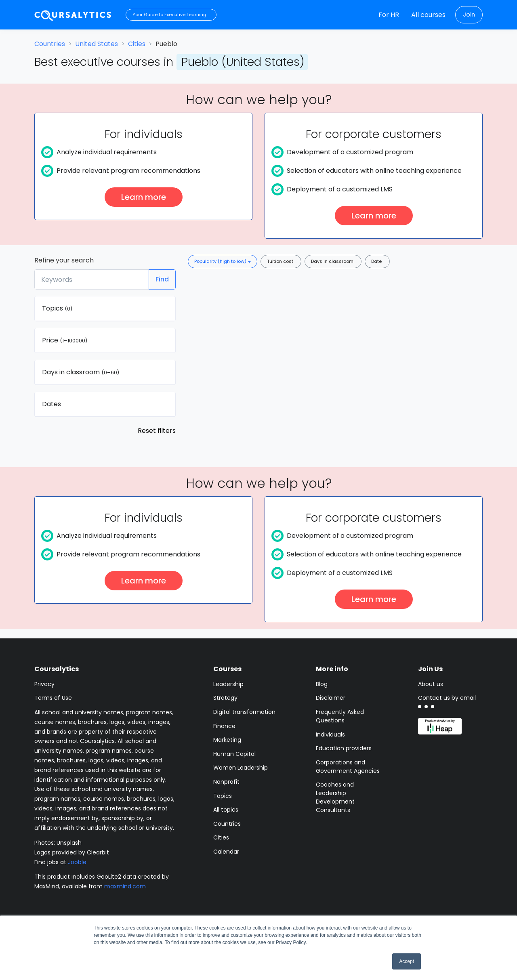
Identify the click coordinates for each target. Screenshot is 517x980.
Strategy (225, 698)
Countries (50, 44)
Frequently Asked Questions (340, 716)
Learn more (144, 197)
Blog (322, 684)
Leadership (228, 684)
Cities (137, 44)
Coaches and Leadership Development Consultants (335, 797)
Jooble (77, 862)
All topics (226, 810)
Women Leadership (241, 768)
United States (97, 44)
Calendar (226, 852)
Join (469, 15)
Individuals (330, 734)
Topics (223, 796)
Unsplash (69, 843)
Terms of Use (53, 698)
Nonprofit (226, 782)
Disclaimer (331, 698)
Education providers (344, 748)
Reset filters (157, 431)
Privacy (44, 684)
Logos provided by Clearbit (72, 852)
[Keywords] (92, 279)
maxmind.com (125, 886)
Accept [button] (407, 961)
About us (431, 684)
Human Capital (234, 754)
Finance (224, 726)
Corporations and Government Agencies (348, 767)
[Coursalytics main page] (73, 15)
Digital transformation (244, 712)
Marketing (227, 740)
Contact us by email (447, 698)
